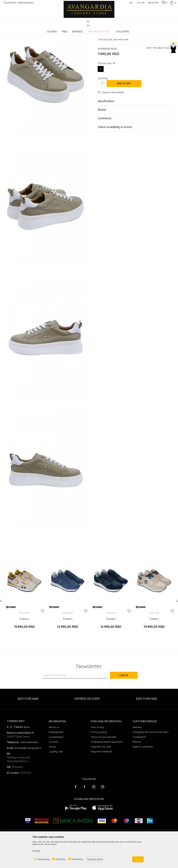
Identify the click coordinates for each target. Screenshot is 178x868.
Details (36, 851)
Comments (135, 145)
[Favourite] (165, 3)
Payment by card (101, 774)
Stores (52, 774)
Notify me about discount (160, 74)
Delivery (137, 755)
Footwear (50, 30)
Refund (137, 769)
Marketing (77, 859)
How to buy (97, 755)
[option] (24, 624)
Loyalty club (56, 779)
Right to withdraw (143, 774)
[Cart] (173, 3)
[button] (174, 24)
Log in (127, 703)
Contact (54, 769)
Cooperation (56, 764)
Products (38, 30)
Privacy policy (99, 759)
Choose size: (106, 89)
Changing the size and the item (151, 759)
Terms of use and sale (103, 764)
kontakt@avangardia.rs (28, 775)
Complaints (139, 764)
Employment (56, 759)
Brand (135, 136)
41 (101, 95)
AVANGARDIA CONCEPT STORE (17, 30)
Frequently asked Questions (107, 769)
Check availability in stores (135, 153)
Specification (135, 127)
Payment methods (101, 779)
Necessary (44, 859)
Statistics (61, 859)
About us (54, 755)
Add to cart (124, 110)
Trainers (61, 30)
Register (153, 3)
